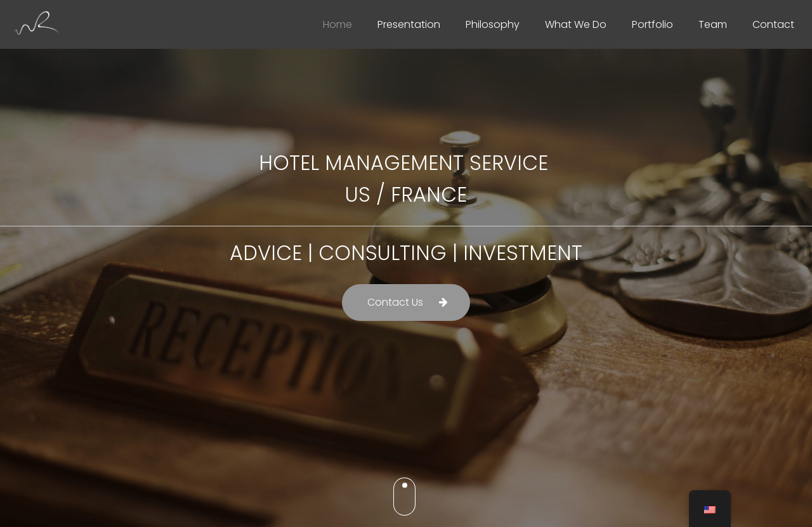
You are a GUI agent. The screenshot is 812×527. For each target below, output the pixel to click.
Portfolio (652, 24)
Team (713, 24)
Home (337, 24)
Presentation (409, 24)
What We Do (576, 24)
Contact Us (395, 302)
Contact (773, 24)
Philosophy (493, 24)
